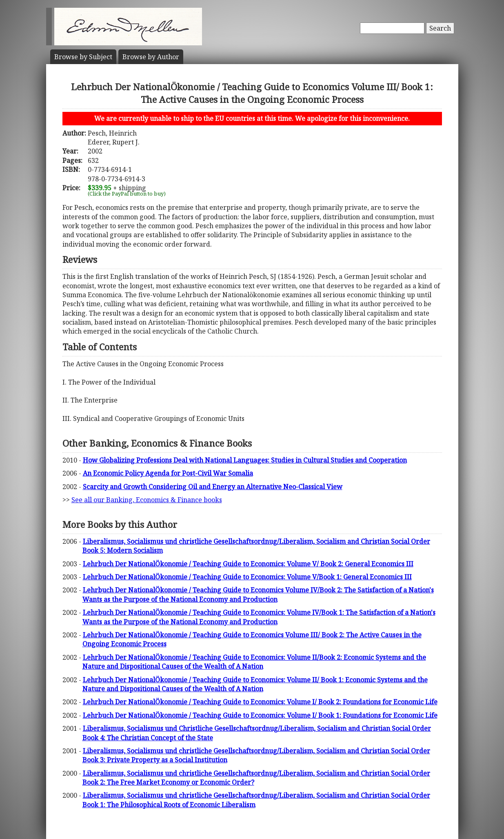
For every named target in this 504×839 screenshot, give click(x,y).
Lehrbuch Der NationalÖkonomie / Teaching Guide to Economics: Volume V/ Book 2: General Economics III (248, 564)
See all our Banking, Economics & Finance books (147, 500)
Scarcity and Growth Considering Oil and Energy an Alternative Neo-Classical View (213, 487)
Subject (83, 57)
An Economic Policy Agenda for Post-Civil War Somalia (168, 473)
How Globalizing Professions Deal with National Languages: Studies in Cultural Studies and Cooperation (245, 460)
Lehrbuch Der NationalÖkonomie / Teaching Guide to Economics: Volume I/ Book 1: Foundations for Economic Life (260, 715)
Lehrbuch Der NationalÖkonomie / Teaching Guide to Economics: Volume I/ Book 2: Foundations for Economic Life (260, 702)
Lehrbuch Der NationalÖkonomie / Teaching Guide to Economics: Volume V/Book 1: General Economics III (247, 577)
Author (151, 57)
